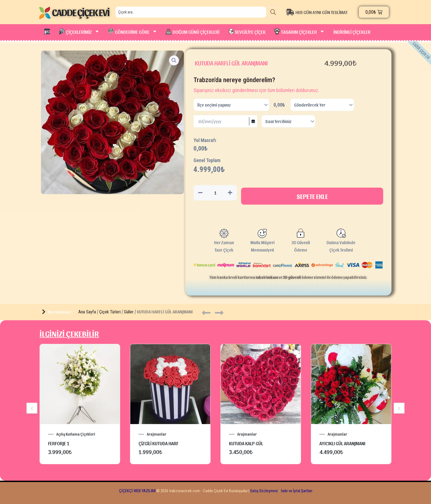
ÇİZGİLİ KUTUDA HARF (158, 443)
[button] (174, 60)
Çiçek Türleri (110, 312)
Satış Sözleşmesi (264, 491)
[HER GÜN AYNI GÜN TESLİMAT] (321, 12)
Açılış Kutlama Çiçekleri (76, 434)
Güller (129, 312)
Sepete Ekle (312, 196)
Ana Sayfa (87, 312)
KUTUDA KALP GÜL (246, 443)
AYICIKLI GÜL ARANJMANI (342, 443)
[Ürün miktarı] (215, 193)
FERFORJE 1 (59, 443)
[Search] (273, 12)
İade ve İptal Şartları (296, 491)
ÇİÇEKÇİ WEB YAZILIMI (137, 491)
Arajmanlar (157, 434)
